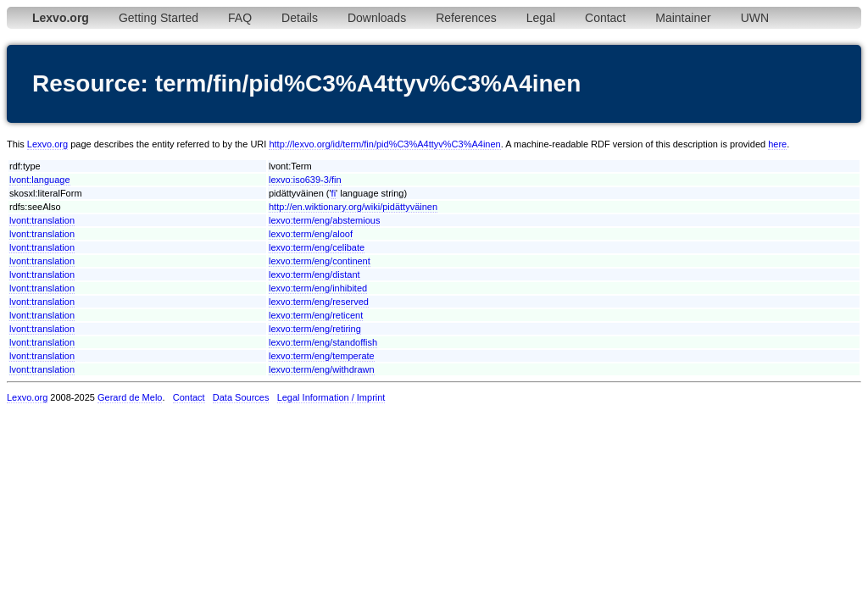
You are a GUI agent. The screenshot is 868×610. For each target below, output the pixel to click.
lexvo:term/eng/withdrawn (322, 369)
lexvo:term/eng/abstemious (324, 220)
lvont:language (40, 180)
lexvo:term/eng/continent (320, 261)
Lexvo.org (47, 144)
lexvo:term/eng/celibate (317, 247)
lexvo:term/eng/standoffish (323, 342)
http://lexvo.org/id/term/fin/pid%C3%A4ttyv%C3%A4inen (384, 144)
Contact (605, 18)
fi (334, 193)
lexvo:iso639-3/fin (305, 180)
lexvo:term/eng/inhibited (318, 288)
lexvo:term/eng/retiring (315, 329)
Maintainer (683, 18)
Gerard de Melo (130, 397)
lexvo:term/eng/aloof (311, 234)
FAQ (240, 18)
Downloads (377, 18)
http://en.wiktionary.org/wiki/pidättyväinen (353, 207)
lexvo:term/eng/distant (314, 274)
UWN (755, 18)
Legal (541, 18)
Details (300, 18)
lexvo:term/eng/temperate (322, 356)
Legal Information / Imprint (331, 397)
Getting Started (159, 18)
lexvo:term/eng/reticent (316, 315)
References (466, 18)
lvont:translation (42, 220)
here (777, 144)
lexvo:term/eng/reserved (319, 302)
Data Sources (241, 397)
